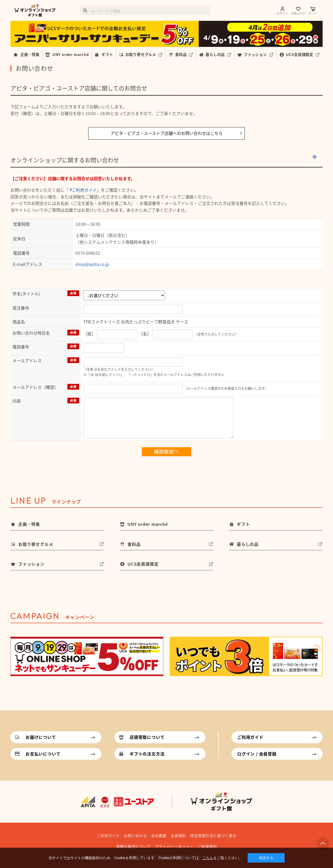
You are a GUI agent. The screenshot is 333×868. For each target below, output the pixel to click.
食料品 (181, 54)
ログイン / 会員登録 (257, 754)
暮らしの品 (215, 54)
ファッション (255, 54)
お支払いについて (43, 754)
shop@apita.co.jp (92, 264)
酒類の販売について (133, 846)
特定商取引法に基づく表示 (213, 835)
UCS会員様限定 (300, 54)
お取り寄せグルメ (141, 54)
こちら (208, 858)
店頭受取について (147, 737)
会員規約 (178, 835)
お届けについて (41, 737)
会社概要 (159, 835)
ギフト (107, 54)
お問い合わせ (135, 835)
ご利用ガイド (84, 190)
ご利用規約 (207, 846)
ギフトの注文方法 (147, 754)
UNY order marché (71, 54)
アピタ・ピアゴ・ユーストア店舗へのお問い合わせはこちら (167, 133)
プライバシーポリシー (174, 846)
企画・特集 (30, 54)
